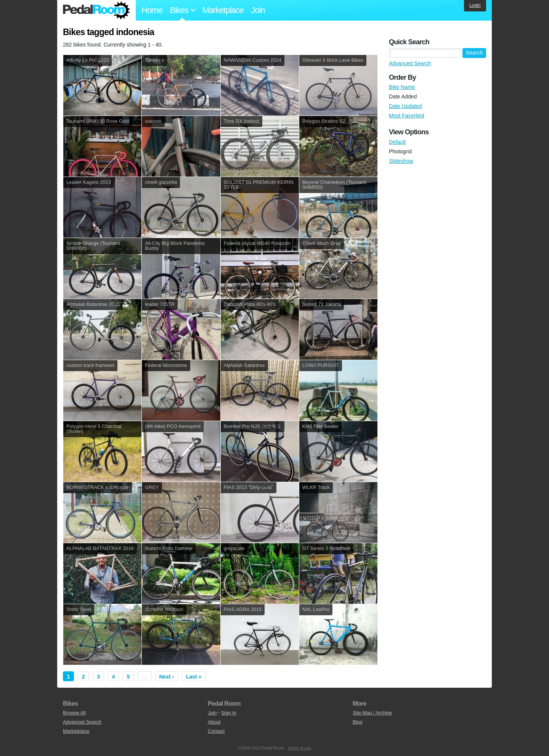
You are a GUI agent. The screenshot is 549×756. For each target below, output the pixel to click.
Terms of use (299, 748)
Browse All (74, 713)
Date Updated (405, 106)
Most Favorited (407, 116)
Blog (358, 722)
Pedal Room (96, 10)
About (214, 722)
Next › (166, 677)
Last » (194, 677)
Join (258, 10)
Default (397, 142)
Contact (216, 731)
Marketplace (223, 10)
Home (152, 10)
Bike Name (402, 87)
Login (475, 5)
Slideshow (401, 161)
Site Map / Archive (372, 713)
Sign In (229, 713)
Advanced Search (410, 63)
